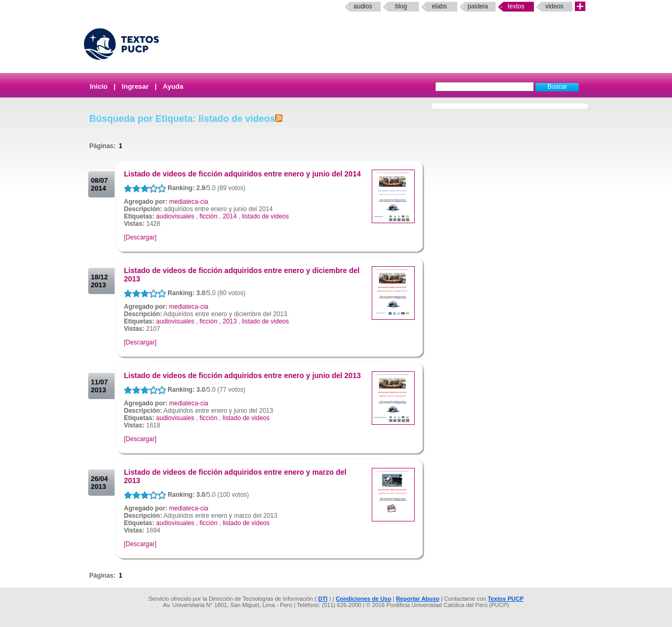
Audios (363, 6)
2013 (230, 321)
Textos (516, 6)
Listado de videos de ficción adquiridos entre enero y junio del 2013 (242, 375)
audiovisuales (175, 216)
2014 (230, 216)
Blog (401, 6)
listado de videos (265, 216)
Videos (555, 6)
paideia (478, 6)
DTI (323, 599)
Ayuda (173, 86)
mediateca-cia (189, 202)
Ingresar (135, 86)
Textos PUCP (506, 599)
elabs (440, 6)
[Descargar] (140, 237)
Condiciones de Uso (363, 599)
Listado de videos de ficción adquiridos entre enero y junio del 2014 (242, 174)
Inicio (99, 86)
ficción (208, 216)
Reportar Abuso (418, 599)
